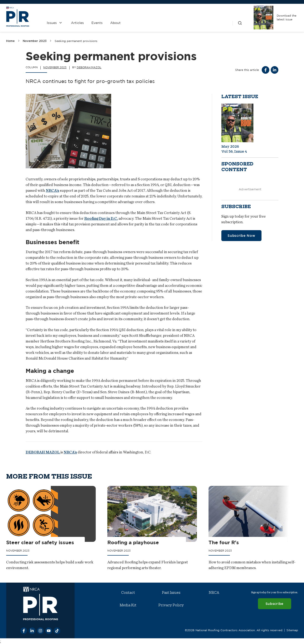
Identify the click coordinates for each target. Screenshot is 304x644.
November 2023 (35, 41)
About (115, 23)
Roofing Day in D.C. (101, 218)
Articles (77, 23)
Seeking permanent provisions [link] (76, 41)
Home (10, 41)
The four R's (224, 542)
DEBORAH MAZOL (43, 452)
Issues (52, 23)
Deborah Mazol (89, 67)
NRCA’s (52, 190)
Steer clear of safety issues (40, 542)
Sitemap (292, 630)
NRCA (214, 593)
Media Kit (128, 605)
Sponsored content (237, 167)
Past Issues (171, 593)
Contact (128, 593)
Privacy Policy (171, 605)
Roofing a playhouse (133, 542)
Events (97, 23)
